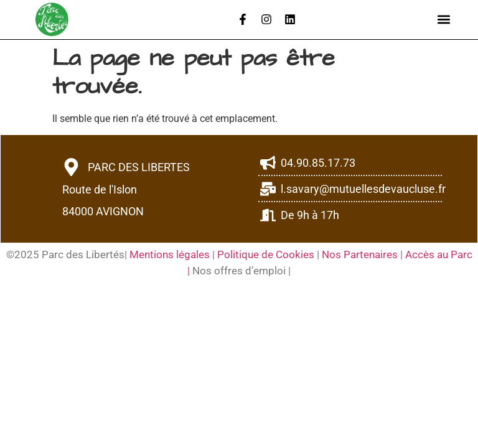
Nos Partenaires (360, 254)
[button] (444, 20)
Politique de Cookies (266, 254)
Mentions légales (171, 254)
